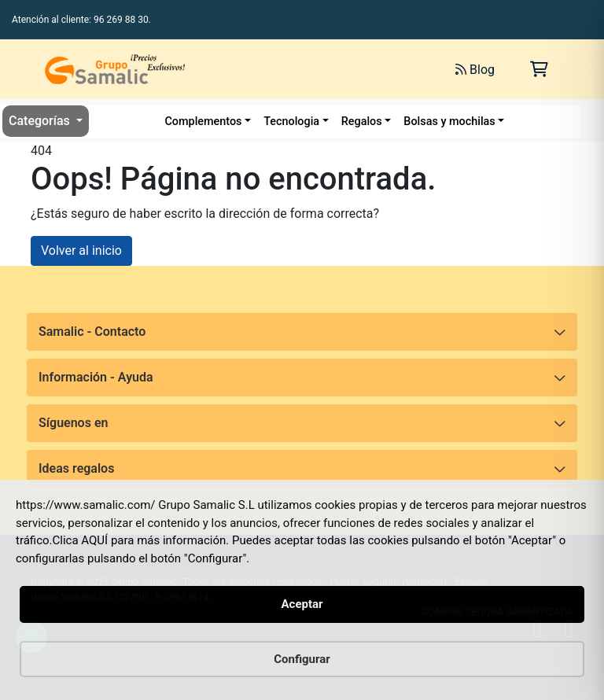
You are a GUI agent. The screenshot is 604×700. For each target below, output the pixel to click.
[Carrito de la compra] (539, 69)
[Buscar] (287, 69)
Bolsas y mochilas (449, 122)
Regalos (362, 122)
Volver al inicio (81, 251)
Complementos (203, 122)
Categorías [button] (41, 121)
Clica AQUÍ (81, 540)
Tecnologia (291, 122)
